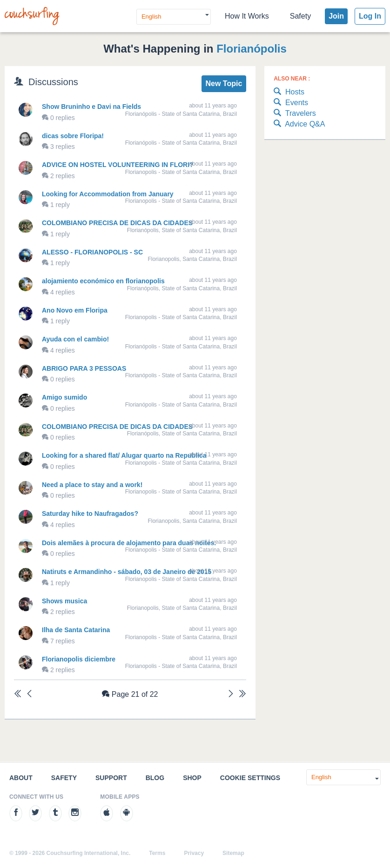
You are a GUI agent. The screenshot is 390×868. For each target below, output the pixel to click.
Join (336, 16)
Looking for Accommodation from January (108, 194)
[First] (18, 695)
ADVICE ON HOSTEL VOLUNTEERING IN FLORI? (118, 165)
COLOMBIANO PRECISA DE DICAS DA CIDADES (117, 223)
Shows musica (64, 601)
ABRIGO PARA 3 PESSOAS (84, 368)
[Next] (231, 695)
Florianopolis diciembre (79, 659)
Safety (300, 16)
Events (291, 103)
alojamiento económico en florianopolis (103, 281)
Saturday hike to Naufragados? (90, 514)
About (21, 778)
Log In (370, 16)
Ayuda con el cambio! (75, 339)
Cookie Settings (250, 778)
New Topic (224, 83)
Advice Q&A (299, 124)
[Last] (242, 695)
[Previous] (29, 695)
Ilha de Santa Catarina (76, 630)
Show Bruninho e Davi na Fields (91, 107)
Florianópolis (252, 49)
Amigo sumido (64, 397)
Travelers (295, 114)
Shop (192, 778)
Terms (157, 853)
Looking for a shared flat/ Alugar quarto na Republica (124, 455)
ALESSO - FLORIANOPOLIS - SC (92, 252)
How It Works (247, 16)
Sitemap (233, 853)
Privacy (194, 853)
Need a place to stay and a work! (92, 485)
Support (111, 778)
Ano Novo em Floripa (75, 310)
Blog (155, 778)
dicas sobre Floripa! (73, 136)
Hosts (289, 92)
